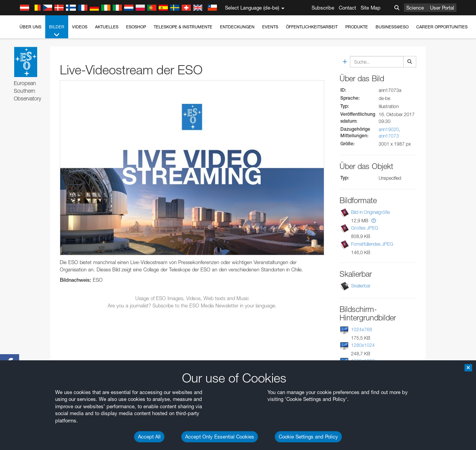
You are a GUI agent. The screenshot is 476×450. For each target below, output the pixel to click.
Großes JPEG (365, 228)
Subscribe (323, 8)
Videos (80, 27)
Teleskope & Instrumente (183, 27)
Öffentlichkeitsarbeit (312, 27)
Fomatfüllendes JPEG (372, 244)
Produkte (357, 27)
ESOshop (136, 27)
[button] (374, 221)
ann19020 (389, 129)
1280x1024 (363, 345)
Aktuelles (107, 27)
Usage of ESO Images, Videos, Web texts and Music (192, 298)
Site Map (371, 8)
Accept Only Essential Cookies (220, 437)
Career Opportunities (442, 27)
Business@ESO (392, 27)
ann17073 (389, 136)
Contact (347, 8)
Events (270, 27)
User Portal (442, 8)
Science (415, 8)
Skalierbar (361, 286)
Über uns (30, 27)
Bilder (57, 31)
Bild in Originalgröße (370, 212)
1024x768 (362, 329)
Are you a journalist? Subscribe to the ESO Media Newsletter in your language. (192, 305)
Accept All (149, 437)
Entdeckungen (237, 27)
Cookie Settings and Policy (308, 437)
